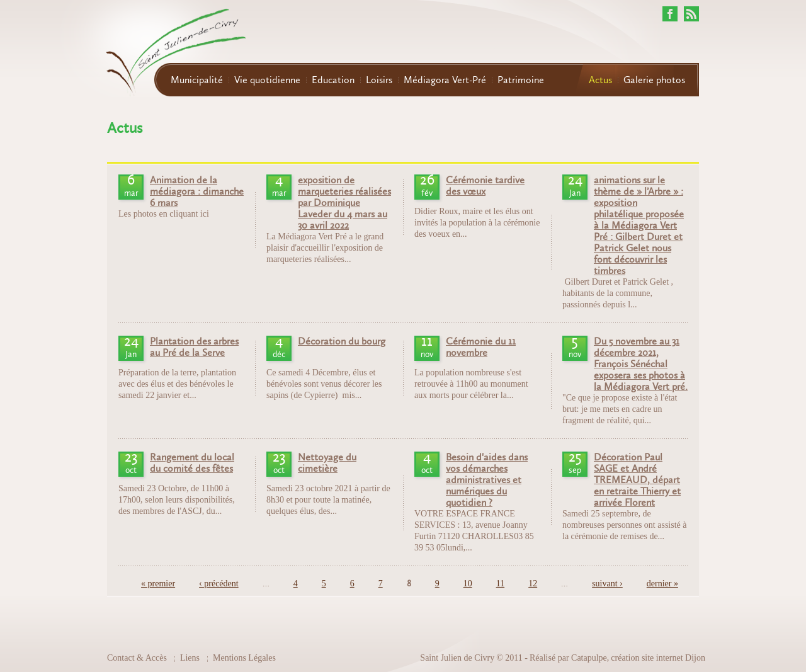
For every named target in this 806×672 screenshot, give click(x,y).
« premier (158, 584)
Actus (600, 80)
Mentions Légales (244, 658)
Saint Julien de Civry (457, 658)
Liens (190, 658)
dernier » (662, 584)
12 (533, 584)
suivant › (607, 584)
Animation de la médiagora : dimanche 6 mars (197, 191)
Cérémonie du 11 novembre (481, 347)
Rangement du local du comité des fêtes (192, 463)
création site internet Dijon (658, 658)
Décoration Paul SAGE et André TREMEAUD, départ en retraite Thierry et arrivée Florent (637, 480)
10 (468, 584)
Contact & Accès (137, 658)
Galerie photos (654, 80)
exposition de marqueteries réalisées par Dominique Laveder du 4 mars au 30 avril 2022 (344, 203)
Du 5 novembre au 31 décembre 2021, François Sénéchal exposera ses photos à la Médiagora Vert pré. (641, 364)
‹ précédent (219, 584)
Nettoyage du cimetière (327, 463)
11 (500, 584)
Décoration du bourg (342, 341)
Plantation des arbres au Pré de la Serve (194, 347)
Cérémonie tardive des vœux (485, 186)
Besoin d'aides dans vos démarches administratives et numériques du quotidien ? (487, 480)
